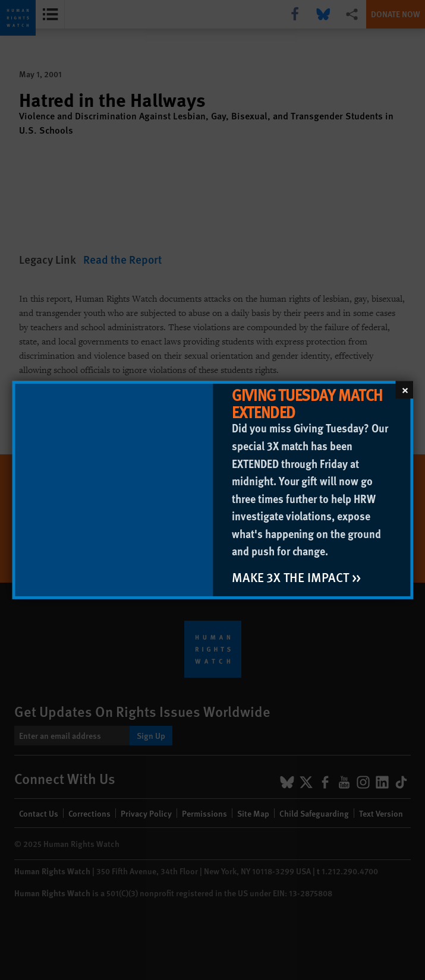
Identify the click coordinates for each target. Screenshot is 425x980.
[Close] (404, 390)
